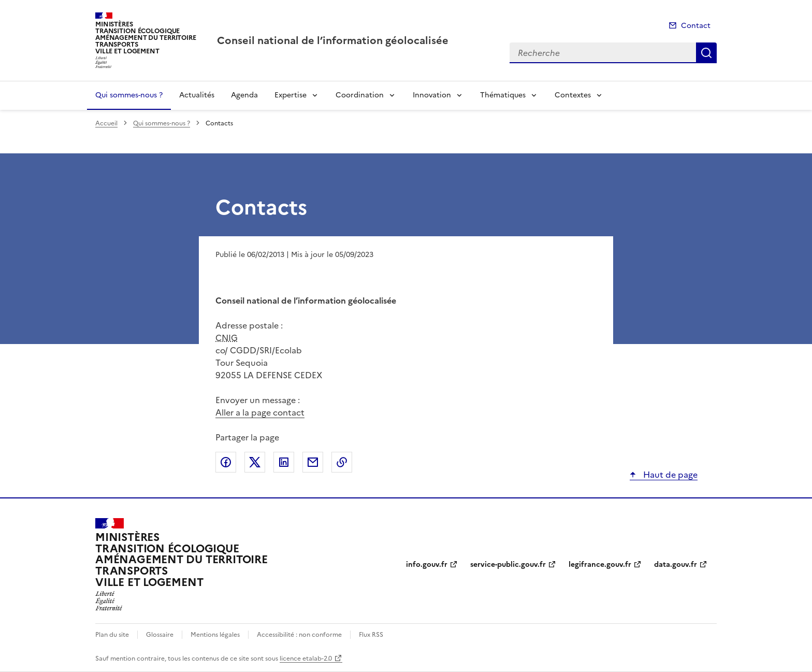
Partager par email (313, 462)
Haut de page (669, 475)
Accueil (106, 123)
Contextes (573, 95)
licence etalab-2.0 (306, 659)
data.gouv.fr (676, 564)
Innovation (432, 95)
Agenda (244, 95)
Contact (696, 26)
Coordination (360, 95)
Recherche (706, 53)
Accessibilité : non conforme (299, 635)
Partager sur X (255, 462)
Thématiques (503, 95)
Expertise (291, 95)
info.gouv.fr (427, 564)
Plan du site (112, 635)
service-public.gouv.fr (508, 564)
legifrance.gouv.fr (600, 564)
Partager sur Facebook (226, 462)
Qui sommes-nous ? (129, 95)
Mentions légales (215, 635)
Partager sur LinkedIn (284, 462)
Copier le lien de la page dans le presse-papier (342, 462)
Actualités (197, 95)
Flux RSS (371, 635)
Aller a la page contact (260, 412)
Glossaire (160, 635)
